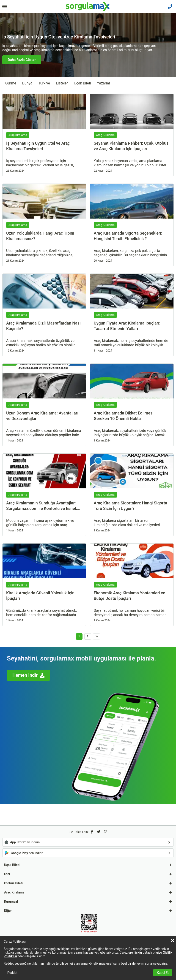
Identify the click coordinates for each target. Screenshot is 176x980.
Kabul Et (163, 973)
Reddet (12, 973)
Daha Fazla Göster (22, 60)
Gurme (11, 83)
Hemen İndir (28, 675)
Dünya (27, 83)
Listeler (62, 83)
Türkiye (44, 83)
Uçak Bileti (82, 83)
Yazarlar (104, 83)
